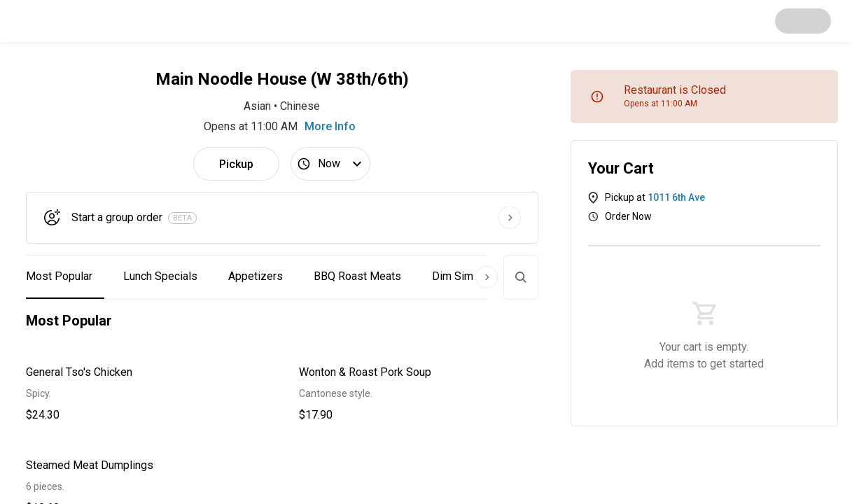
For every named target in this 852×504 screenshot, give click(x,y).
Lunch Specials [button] (160, 276)
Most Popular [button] (59, 276)
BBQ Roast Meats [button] (357, 276)
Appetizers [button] (256, 276)
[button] (146, 394)
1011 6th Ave (676, 197)
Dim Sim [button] (453, 276)
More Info (330, 126)
